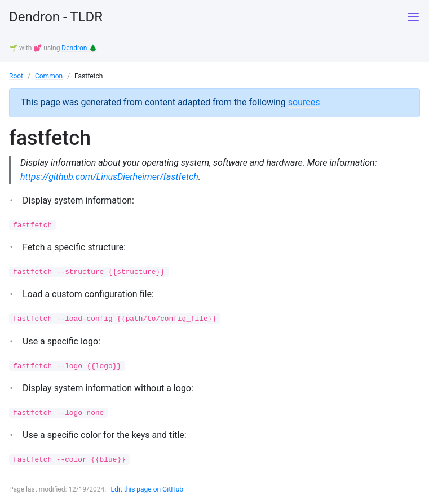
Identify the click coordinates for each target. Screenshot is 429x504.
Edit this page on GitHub (147, 489)
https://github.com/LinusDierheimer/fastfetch (109, 177)
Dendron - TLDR (56, 17)
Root (16, 76)
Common (49, 76)
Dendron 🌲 (79, 48)
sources (304, 102)
